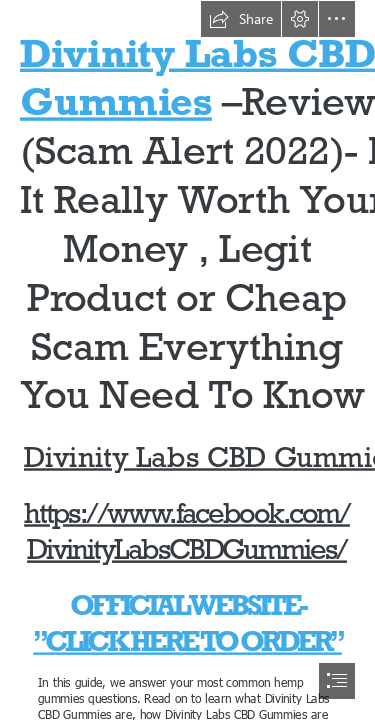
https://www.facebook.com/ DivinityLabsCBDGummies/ (188, 531)
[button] (241, 19)
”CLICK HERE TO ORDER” (187, 641)
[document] (187, 360)
